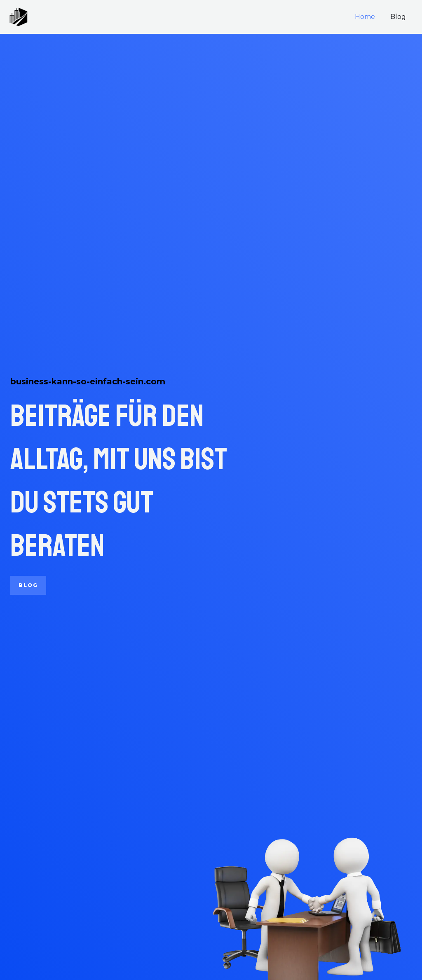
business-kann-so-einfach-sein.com (88, 381)
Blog (399, 17)
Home (368, 17)
